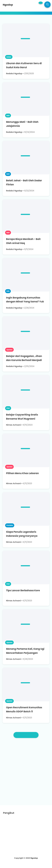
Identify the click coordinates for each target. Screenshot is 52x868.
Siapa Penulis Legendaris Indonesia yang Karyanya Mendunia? (22, 536)
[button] (41, 3)
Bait (8, 115)
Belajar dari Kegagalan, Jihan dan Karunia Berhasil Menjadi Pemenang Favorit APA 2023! (24, 360)
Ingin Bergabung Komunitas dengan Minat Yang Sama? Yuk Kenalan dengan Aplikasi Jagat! (26, 302)
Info (8, 291)
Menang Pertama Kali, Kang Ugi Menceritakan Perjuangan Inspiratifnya (25, 653)
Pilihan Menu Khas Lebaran (22, 473)
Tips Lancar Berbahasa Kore (23, 590)
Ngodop (34, 858)
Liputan (9, 350)
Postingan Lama (26, 735)
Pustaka (10, 525)
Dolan (9, 57)
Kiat (8, 408)
